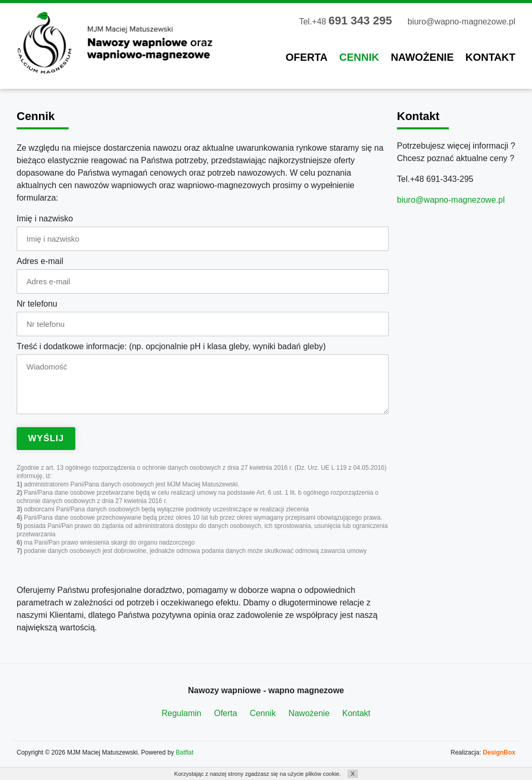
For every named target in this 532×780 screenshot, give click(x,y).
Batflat (184, 752)
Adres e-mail (40, 261)
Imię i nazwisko (45, 219)
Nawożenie (422, 57)
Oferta (307, 57)
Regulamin (181, 713)
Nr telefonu (37, 304)
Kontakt (490, 57)
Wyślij (46, 438)
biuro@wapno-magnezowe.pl (462, 22)
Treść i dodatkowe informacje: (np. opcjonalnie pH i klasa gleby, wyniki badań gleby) (171, 346)
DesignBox (499, 752)
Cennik (359, 57)
